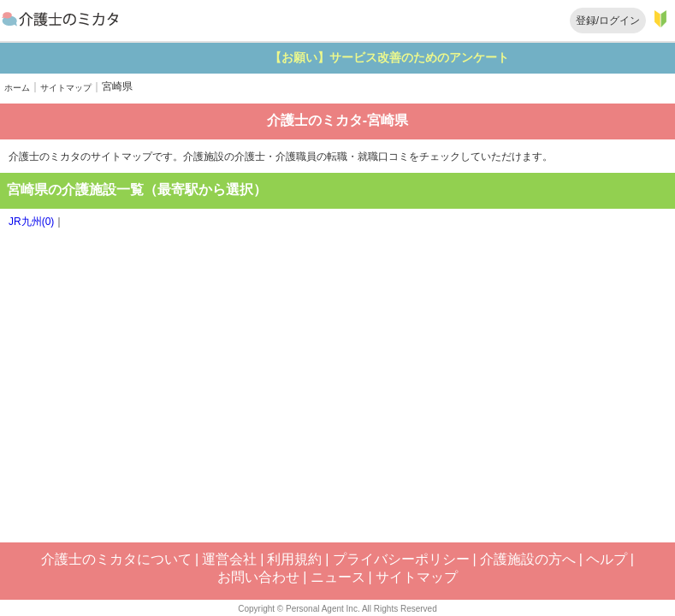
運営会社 (229, 559)
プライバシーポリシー (401, 559)
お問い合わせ (258, 577)
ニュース (338, 577)
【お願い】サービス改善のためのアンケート (432, 57)
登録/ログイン (608, 21)
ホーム (17, 88)
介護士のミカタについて (116, 559)
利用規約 (294, 559)
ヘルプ (607, 559)
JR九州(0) (31, 222)
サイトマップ (66, 88)
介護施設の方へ (528, 559)
